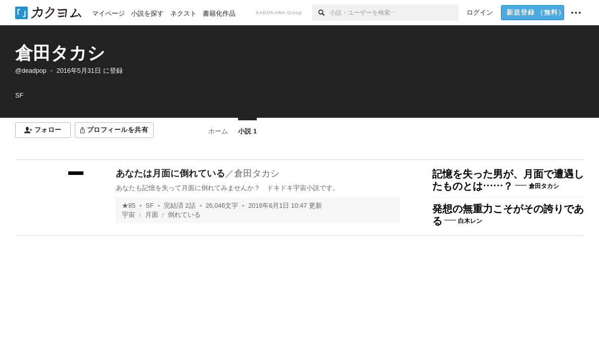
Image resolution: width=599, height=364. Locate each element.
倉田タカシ (60, 53)
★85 (129, 206)
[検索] (321, 13)
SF (150, 206)
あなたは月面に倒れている (170, 173)
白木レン (470, 221)
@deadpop (31, 71)
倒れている (184, 215)
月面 (152, 215)
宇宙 (128, 215)
